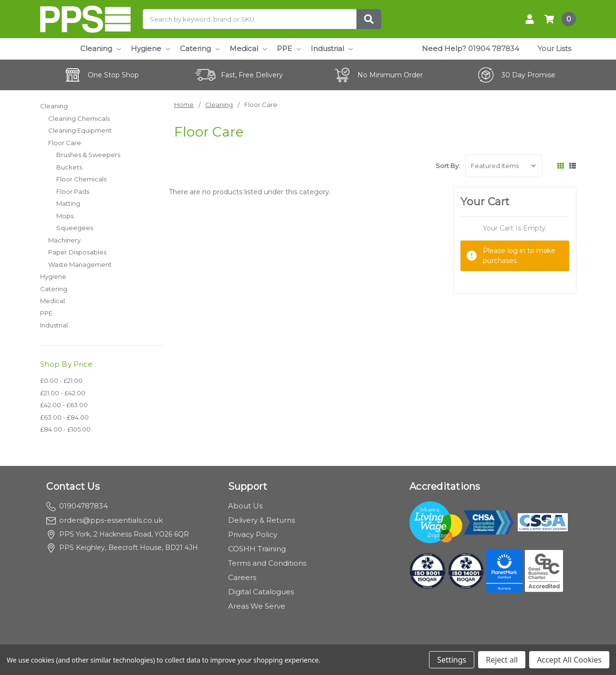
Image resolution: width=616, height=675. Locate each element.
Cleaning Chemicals (79, 118)
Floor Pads (73, 191)
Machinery (64, 240)
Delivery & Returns (261, 520)
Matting (68, 203)
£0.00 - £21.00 (61, 380)
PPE (289, 48)
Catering (200, 48)
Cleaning (100, 48)
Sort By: (448, 166)
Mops (65, 216)
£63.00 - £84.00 (64, 417)
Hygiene (150, 48)
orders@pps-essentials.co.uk (104, 520)
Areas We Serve (257, 606)
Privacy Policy (253, 534)
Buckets (69, 167)
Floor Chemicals (81, 179)
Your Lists (554, 48)
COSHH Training (257, 549)
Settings (452, 660)
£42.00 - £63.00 (64, 405)
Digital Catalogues (261, 592)
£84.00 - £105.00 (65, 429)
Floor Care (65, 143)
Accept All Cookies (569, 660)
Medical (248, 48)
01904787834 (77, 506)
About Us (245, 506)
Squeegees (75, 228)
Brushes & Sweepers (88, 155)
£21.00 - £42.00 (63, 393)
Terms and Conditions (267, 563)
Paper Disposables (77, 252)
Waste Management (80, 264)
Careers (242, 577)
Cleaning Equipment (80, 130)
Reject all (502, 660)
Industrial (332, 48)
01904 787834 (494, 48)
